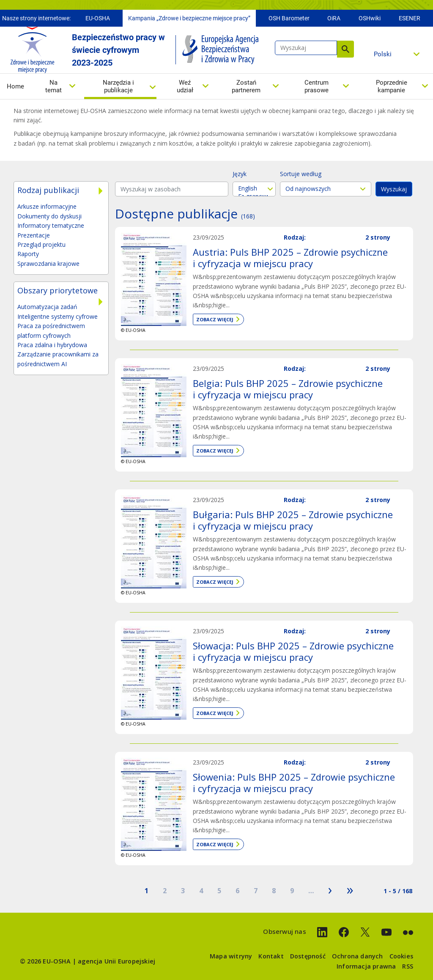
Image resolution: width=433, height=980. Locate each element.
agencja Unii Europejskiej (116, 961)
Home (15, 88)
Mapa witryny (231, 956)
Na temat (53, 88)
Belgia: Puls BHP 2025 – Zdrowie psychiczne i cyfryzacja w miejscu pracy (288, 389)
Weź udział (185, 88)
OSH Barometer (289, 20)
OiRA (334, 20)
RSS (408, 966)
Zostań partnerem (246, 88)
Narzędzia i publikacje (118, 89)
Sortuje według (301, 174)
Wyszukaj (345, 51)
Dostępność (308, 956)
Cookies (401, 956)
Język (240, 174)
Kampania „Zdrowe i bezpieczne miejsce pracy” (189, 20)
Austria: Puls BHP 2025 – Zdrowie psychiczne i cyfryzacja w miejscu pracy (290, 257)
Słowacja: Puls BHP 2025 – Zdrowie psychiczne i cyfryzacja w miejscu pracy (293, 651)
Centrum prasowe (317, 88)
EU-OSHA (98, 20)
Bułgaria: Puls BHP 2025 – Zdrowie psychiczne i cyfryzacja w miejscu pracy (293, 520)
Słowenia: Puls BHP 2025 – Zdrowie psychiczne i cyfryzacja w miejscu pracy (294, 782)
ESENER (410, 20)
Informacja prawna (366, 966)
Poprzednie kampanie (392, 88)
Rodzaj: (295, 237)
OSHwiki (370, 20)
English (254, 188)
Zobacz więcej (215, 319)
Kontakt (271, 956)
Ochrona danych (358, 956)
